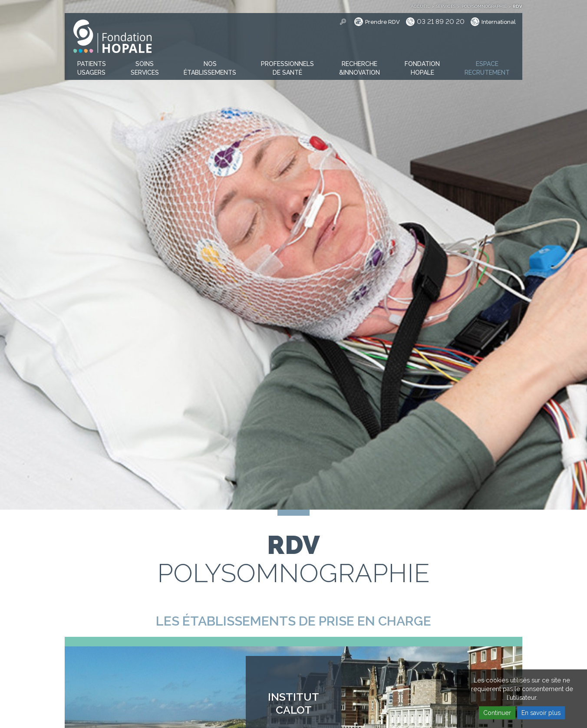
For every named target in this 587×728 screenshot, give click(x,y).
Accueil (420, 6)
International (499, 22)
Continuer (497, 713)
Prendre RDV (383, 22)
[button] (92, 69)
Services (446, 6)
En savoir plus (541, 713)
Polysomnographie (484, 6)
